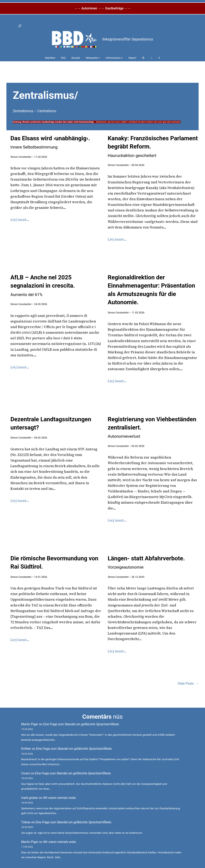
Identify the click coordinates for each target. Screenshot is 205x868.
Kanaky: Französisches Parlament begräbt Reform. (153, 146)
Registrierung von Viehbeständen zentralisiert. (152, 427)
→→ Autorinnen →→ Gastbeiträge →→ (102, 8)
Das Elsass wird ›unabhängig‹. (50, 142)
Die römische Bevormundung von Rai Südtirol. (54, 562)
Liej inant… (20, 220)
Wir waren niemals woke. (60, 798)
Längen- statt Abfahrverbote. (146, 562)
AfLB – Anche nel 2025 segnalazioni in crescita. (43, 285)
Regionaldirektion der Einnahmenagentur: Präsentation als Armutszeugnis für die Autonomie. (151, 290)
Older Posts (188, 684)
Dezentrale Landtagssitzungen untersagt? (51, 423)
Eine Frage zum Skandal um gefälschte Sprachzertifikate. (81, 724)
